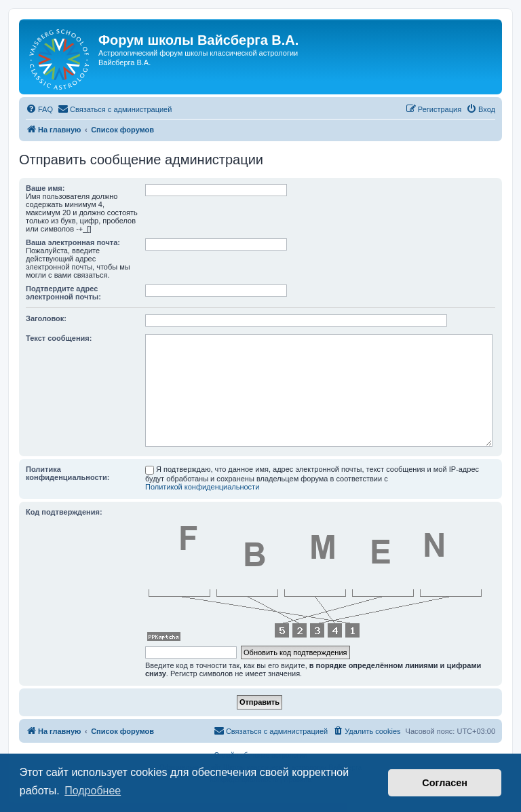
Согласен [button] (445, 783)
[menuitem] (39, 109)
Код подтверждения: (64, 512)
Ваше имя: (45, 188)
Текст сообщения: (59, 338)
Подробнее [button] (93, 791)
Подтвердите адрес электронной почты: (63, 293)
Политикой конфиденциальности (202, 487)
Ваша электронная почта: (73, 242)
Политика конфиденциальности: (67, 473)
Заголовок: (46, 318)
